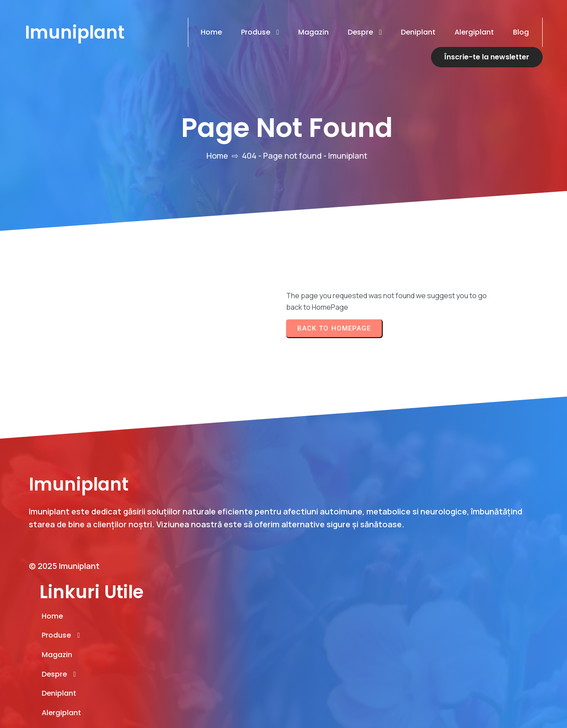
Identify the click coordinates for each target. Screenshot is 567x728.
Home (217, 155)
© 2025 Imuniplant (64, 617)
